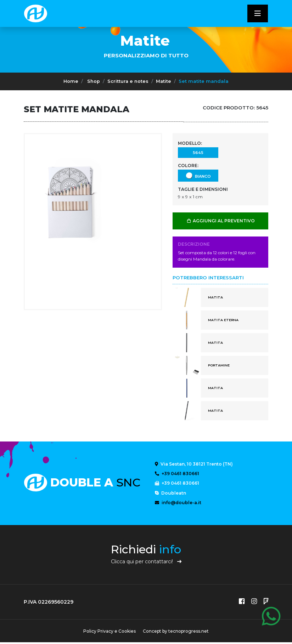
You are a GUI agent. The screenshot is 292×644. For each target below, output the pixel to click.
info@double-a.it (178, 504)
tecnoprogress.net (189, 633)
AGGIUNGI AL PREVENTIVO (221, 221)
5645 (198, 152)
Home (71, 81)
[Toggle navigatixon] (258, 13)
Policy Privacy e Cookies (109, 633)
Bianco (198, 175)
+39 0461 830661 (177, 474)
